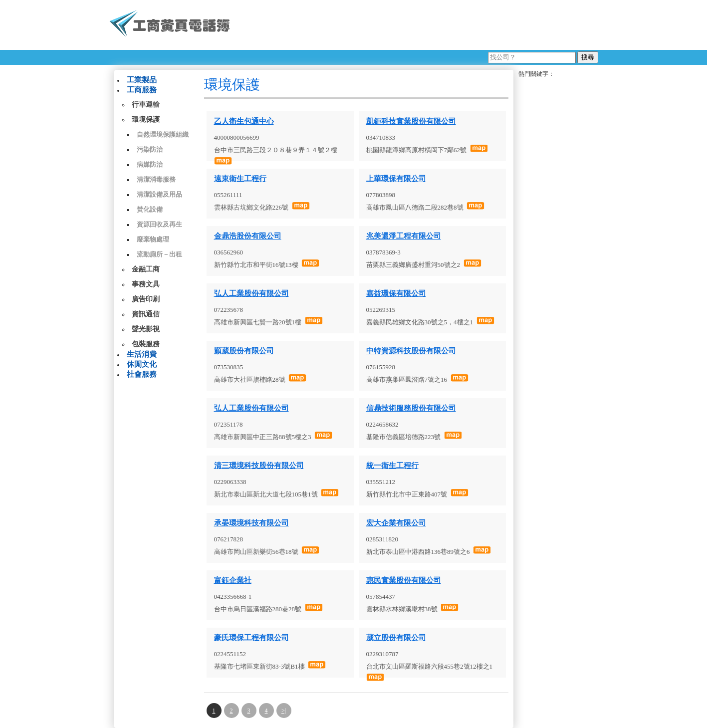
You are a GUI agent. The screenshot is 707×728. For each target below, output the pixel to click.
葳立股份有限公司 (396, 638)
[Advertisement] (418, 25)
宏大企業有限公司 (396, 523)
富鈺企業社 (233, 580)
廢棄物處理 (153, 239)
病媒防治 (150, 164)
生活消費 (142, 354)
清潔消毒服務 (156, 179)
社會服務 (142, 374)
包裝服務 (146, 344)
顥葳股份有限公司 (244, 351)
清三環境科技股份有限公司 (259, 466)
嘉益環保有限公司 (396, 293)
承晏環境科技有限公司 (251, 523)
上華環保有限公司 (396, 179)
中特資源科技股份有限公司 (411, 351)
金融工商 (146, 269)
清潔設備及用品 (159, 194)
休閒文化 (142, 364)
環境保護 (146, 120)
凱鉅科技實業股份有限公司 (411, 121)
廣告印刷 (146, 299)
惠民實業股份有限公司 (404, 580)
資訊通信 (146, 314)
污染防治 (150, 149)
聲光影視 (146, 329)
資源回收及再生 (159, 224)
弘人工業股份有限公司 (251, 293)
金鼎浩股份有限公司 (248, 236)
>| (284, 711)
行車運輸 (146, 105)
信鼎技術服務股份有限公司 (411, 408)
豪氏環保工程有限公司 (251, 638)
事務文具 (146, 284)
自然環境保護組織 (163, 134)
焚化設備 (150, 209)
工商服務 (142, 90)
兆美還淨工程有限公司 (404, 236)
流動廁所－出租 (159, 254)
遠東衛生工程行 (240, 179)
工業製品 (142, 80)
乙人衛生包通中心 (244, 121)
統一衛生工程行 (392, 466)
